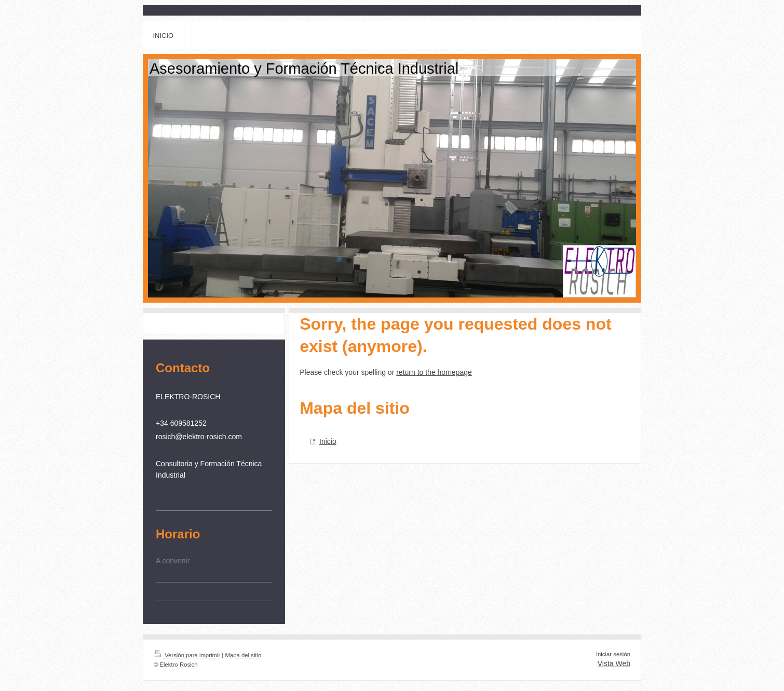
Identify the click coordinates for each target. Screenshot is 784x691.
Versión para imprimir (188, 655)
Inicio (328, 441)
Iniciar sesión (613, 654)
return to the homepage (434, 372)
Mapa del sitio (243, 655)
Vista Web (614, 663)
